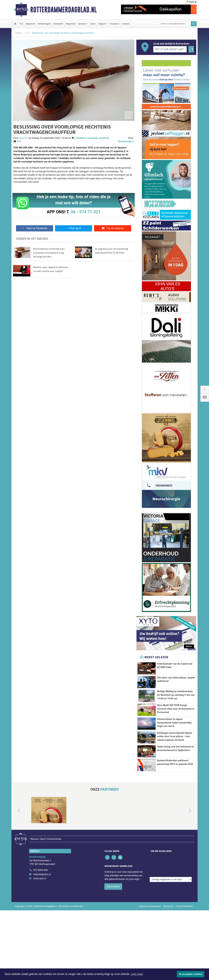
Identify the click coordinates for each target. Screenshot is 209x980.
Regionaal (71, 24)
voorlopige (92, 138)
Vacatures (115, 24)
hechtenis (104, 138)
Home (19, 33)
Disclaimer (168, 943)
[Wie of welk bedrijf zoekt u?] (170, 49)
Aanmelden (113, 923)
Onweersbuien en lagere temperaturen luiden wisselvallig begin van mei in (174, 723)
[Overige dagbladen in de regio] (171, 900)
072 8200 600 (40, 907)
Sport (93, 24)
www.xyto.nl (40, 915)
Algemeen (30, 24)
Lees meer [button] (137, 974)
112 (21, 24)
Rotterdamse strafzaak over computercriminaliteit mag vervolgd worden (49, 253)
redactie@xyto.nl (42, 911)
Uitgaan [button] (102, 24)
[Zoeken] (194, 24)
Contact (126, 24)
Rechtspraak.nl (126, 141)
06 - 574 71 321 (86, 212)
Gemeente (58, 24)
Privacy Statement (184, 943)
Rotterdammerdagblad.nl (64, 10)
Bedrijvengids (44, 24)
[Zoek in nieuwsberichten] (175, 24)
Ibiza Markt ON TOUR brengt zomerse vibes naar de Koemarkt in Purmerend (176, 709)
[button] (15, 854)
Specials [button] (82, 24)
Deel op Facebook (35, 228)
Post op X (74, 228)
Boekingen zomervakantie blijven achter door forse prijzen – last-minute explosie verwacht (175, 749)
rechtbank (80, 138)
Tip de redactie (113, 228)
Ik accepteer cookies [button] (191, 974)
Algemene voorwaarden (150, 943)
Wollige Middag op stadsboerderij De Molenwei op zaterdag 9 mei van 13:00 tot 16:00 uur (176, 695)
